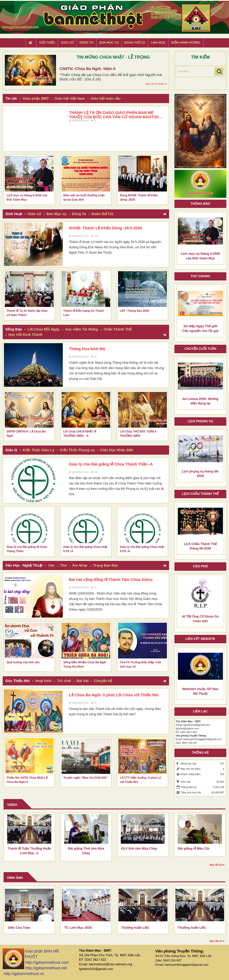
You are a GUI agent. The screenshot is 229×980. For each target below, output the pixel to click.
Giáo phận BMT (36, 98)
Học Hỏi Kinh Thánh (25, 335)
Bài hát (83, 681)
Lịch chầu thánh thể (200, 494)
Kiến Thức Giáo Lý (39, 450)
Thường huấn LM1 (192, 928)
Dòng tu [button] (86, 43)
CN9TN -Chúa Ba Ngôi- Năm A (88, 69)
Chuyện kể (103, 681)
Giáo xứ (34, 214)
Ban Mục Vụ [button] (109, 43)
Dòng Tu (79, 214)
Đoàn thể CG (102, 214)
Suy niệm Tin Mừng (82, 329)
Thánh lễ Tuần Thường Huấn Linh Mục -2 (29, 851)
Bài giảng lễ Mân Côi (194, 849)
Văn (51, 565)
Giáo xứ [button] (67, 43)
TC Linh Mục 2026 (78, 928)
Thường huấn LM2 (135, 928)
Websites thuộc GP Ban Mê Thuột (200, 691)
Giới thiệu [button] (47, 43)
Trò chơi (64, 681)
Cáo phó (200, 566)
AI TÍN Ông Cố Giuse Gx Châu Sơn (200, 619)
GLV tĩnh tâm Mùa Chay (139, 849)
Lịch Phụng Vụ (200, 421)
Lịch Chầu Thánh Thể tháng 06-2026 (200, 546)
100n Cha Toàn (19, 928)
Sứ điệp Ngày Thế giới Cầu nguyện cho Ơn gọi (200, 329)
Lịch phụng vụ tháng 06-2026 (200, 474)
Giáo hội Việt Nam (70, 98)
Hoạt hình (43, 681)
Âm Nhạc (80, 565)
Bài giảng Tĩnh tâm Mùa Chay (86, 851)
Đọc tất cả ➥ (217, 865)
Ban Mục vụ (56, 214)
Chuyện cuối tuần (200, 349)
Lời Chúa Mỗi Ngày (44, 329)
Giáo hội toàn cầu (105, 98)
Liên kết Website (200, 639)
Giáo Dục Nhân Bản (117, 450)
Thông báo (200, 204)
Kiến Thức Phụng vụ (77, 450)
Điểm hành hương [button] (186, 43)
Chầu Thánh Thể (118, 329)
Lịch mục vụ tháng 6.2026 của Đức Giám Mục (200, 256)
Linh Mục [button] (158, 43)
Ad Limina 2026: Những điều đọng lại (200, 401)
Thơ (63, 565)
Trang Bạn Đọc (106, 565)
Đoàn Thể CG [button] (135, 43)
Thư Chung (200, 276)
